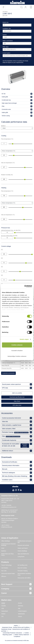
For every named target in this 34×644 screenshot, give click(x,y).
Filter (3, 106)
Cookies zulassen (17, 345)
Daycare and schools (23, 545)
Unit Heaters (5, 568)
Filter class (6, 47)
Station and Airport (23, 548)
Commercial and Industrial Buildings (8, 545)
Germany (21, 606)
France (20, 616)
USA (3, 608)
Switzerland (5, 611)
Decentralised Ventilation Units (24, 574)
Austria (20, 603)
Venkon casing (6, 116)
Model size (6, 22)
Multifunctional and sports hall (25, 542)
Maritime (4, 551)
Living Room (21, 557)
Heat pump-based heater (8, 574)
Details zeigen (24, 339)
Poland (3, 614)
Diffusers (4, 576)
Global (3, 603)
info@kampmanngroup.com (9, 507)
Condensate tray (6, 100)
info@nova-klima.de (7, 527)
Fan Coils (4, 571)
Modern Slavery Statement (22, 635)
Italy (19, 608)
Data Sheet (17, 401)
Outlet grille (5, 97)
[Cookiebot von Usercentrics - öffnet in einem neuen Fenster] (24, 286)
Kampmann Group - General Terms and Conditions (16, 627)
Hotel (3, 548)
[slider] (13, 144)
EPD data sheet (17, 405)
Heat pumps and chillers (24, 578)
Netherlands (21, 614)
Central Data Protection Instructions (12, 633)
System (5, 35)
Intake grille (5, 112)
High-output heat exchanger (9, 103)
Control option (6, 53)
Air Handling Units (22, 565)
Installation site (7, 28)
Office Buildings (6, 541)
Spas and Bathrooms (23, 554)
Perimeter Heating (23, 571)
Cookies (27, 633)
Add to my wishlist (17, 393)
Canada (4, 606)
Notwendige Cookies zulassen (17, 356)
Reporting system (7, 635)
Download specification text (17, 397)
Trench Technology (6, 565)
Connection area (6, 109)
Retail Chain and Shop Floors (7, 555)
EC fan (4, 94)
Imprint (16, 626)
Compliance (17, 636)
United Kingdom (22, 611)
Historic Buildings (22, 551)
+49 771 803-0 (5, 525)
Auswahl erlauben (17, 351)
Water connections (8, 41)
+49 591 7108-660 (6, 505)
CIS (2, 616)
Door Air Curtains (22, 568)
